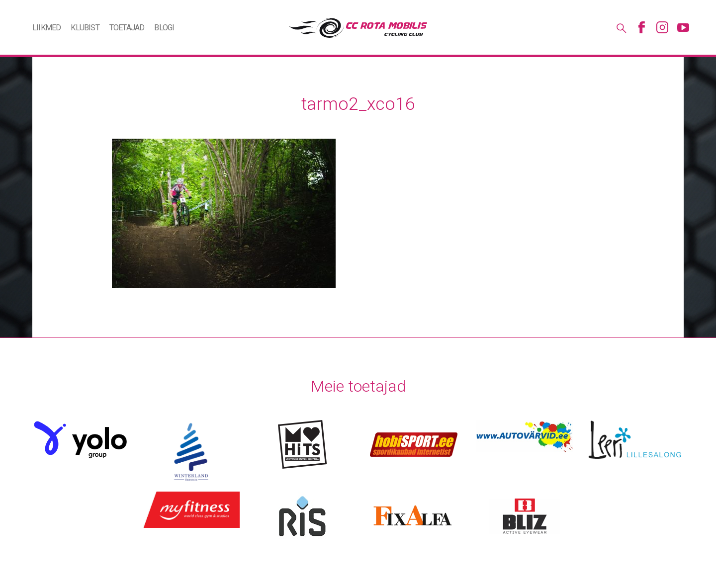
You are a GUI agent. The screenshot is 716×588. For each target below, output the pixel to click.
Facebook (641, 27)
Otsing (621, 27)
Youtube (683, 27)
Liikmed (46, 28)
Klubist (85, 28)
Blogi (164, 28)
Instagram (662, 27)
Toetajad (127, 28)
